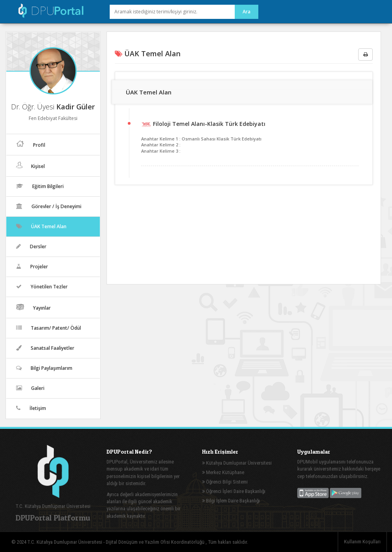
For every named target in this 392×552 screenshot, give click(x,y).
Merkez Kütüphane (223, 472)
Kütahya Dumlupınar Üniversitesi (237, 463)
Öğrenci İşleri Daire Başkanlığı (234, 491)
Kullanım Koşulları (362, 542)
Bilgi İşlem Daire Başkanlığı (231, 501)
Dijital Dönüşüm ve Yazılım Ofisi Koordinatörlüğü (156, 542)
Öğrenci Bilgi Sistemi (225, 482)
